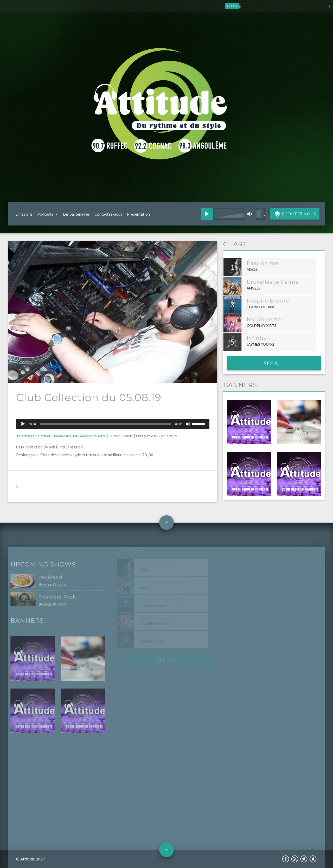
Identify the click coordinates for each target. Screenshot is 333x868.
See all (274, 363)
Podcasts (45, 214)
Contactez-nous (108, 214)
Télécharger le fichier (33, 436)
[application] (113, 424)
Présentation (138, 214)
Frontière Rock (46, 598)
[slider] (106, 424)
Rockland (40, 579)
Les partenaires (76, 214)
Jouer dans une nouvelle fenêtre (80, 436)
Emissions (24, 214)
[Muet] (188, 424)
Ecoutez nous (299, 214)
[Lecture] (23, 424)
